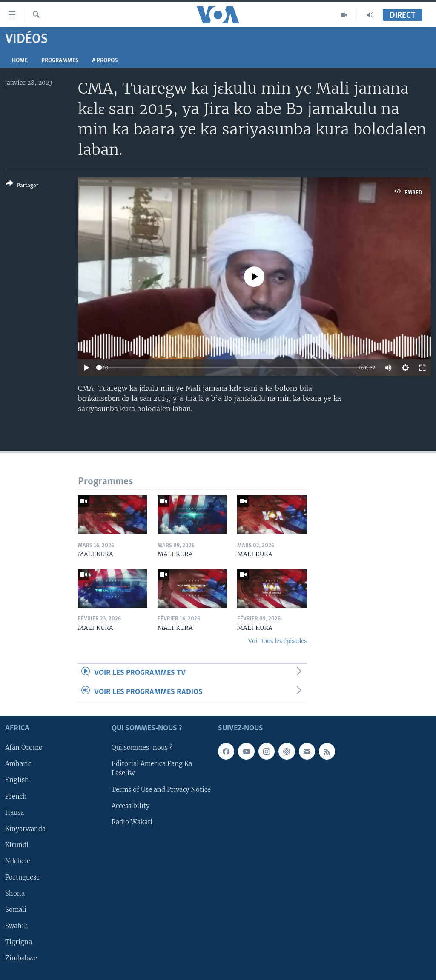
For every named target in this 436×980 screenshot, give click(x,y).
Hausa (14, 813)
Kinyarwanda (25, 829)
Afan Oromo (24, 748)
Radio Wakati (132, 822)
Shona (15, 894)
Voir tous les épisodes (277, 641)
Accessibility (131, 806)
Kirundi (17, 845)
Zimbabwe (21, 958)
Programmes (60, 61)
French (16, 797)
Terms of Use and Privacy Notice (161, 790)
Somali (16, 910)
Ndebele (18, 861)
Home (20, 61)
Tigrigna (19, 942)
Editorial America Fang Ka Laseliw (152, 769)
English (17, 780)
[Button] (22, 186)
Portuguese (22, 877)
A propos (105, 61)
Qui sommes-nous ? (142, 748)
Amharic (18, 764)
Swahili (17, 926)
